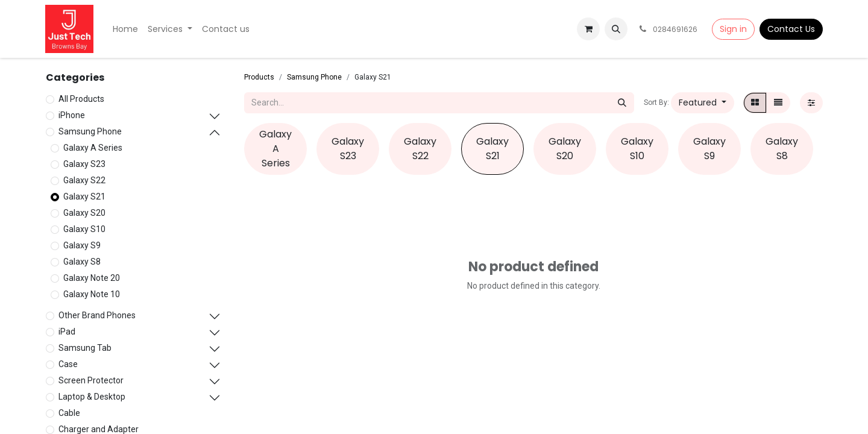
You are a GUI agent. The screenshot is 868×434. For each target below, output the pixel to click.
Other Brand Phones (97, 315)
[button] (616, 29)
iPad (67, 332)
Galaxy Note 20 (92, 278)
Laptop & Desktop (92, 397)
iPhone (72, 115)
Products (259, 77)
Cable (69, 413)
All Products (81, 99)
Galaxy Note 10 (92, 294)
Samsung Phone (90, 131)
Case (68, 364)
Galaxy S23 (84, 164)
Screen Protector (91, 380)
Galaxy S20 (84, 213)
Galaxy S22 (84, 180)
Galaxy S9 (82, 245)
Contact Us (791, 29)
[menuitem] (125, 29)
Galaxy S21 (84, 197)
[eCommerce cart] (588, 29)
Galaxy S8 (82, 262)
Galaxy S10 (84, 229)
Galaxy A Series (93, 148)
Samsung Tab (85, 348)
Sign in (733, 29)
